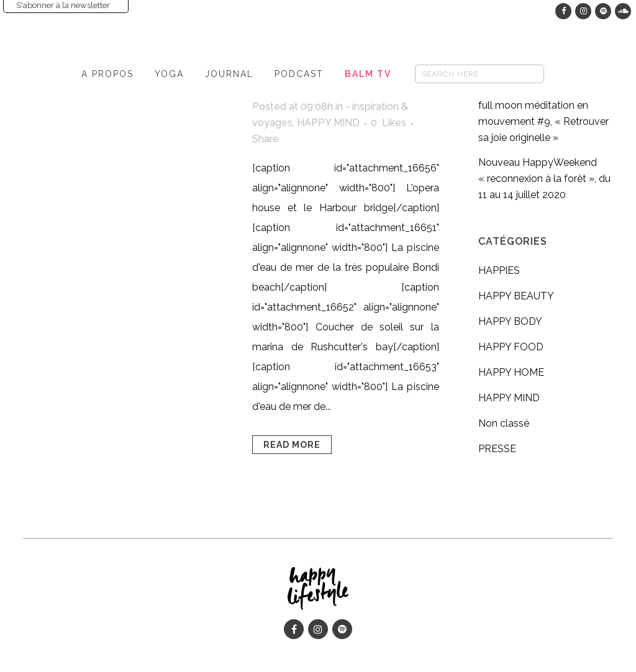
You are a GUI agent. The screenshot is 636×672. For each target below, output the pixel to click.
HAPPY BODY (510, 321)
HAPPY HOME (511, 372)
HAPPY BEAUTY (516, 296)
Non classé (504, 423)
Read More (292, 445)
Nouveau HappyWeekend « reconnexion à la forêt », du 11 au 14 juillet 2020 (544, 179)
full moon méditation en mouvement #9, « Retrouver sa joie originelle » (543, 121)
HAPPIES (499, 270)
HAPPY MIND (328, 123)
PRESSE (497, 449)
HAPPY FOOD (511, 347)
